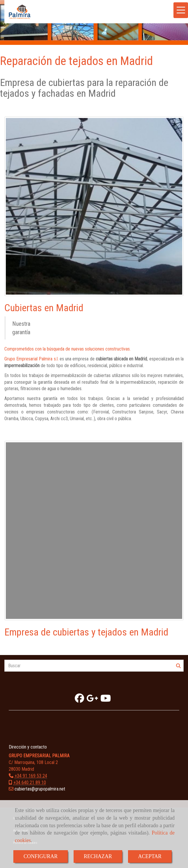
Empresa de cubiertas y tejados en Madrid (86, 632)
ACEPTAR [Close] (150, 856)
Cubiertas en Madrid (44, 308)
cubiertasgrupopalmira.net (40, 789)
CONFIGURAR (41, 856)
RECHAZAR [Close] (98, 856)
